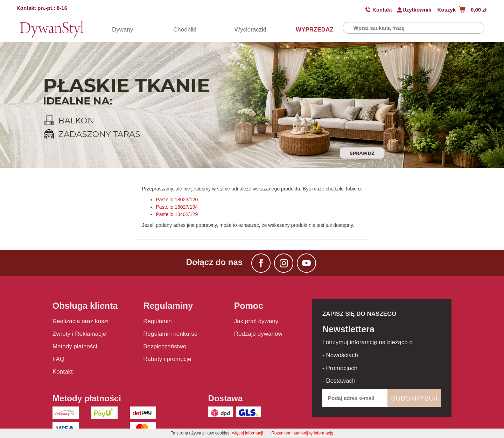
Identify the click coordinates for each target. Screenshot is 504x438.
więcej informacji (247, 433)
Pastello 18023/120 (177, 200)
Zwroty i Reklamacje (79, 334)
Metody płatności (75, 346)
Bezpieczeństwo (165, 346)
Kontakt (382, 10)
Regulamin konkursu (170, 334)
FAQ (58, 359)
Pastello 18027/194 (177, 207)
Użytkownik (417, 10)
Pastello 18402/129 (177, 214)
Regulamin (157, 321)
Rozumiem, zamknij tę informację (302, 433)
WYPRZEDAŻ (308, 30)
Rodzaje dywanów (258, 334)
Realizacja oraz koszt (81, 321)
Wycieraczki (247, 30)
